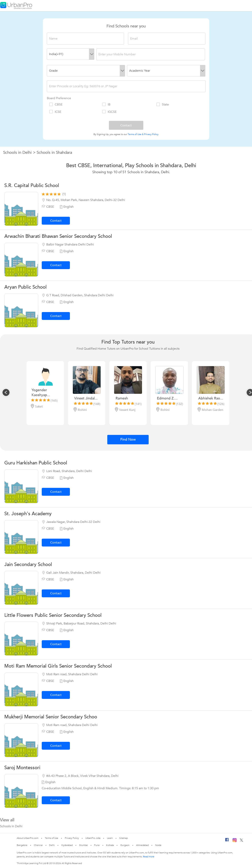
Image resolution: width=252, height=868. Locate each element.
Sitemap (124, 838)
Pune (97, 845)
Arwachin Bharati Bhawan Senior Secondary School (58, 236)
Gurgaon (125, 845)
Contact (56, 221)
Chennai (38, 845)
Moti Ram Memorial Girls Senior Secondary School (58, 666)
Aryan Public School (25, 287)
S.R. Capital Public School (32, 186)
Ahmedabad (142, 845)
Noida (158, 845)
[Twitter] (241, 841)
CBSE (56, 105)
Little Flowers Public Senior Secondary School (53, 615)
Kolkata (110, 845)
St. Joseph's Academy (28, 514)
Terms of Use (52, 838)
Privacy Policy (151, 134)
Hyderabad (67, 845)
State (162, 105)
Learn (110, 838)
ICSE (55, 112)
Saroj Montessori (22, 768)
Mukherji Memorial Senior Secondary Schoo (51, 717)
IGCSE (109, 112)
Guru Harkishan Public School (36, 463)
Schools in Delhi (17, 152)
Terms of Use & (136, 134)
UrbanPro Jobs (93, 838)
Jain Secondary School (28, 565)
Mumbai (83, 845)
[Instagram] (235, 841)
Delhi (52, 845)
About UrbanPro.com (28, 838)
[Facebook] (227, 841)
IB (106, 105)
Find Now (128, 440)
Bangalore (22, 845)
